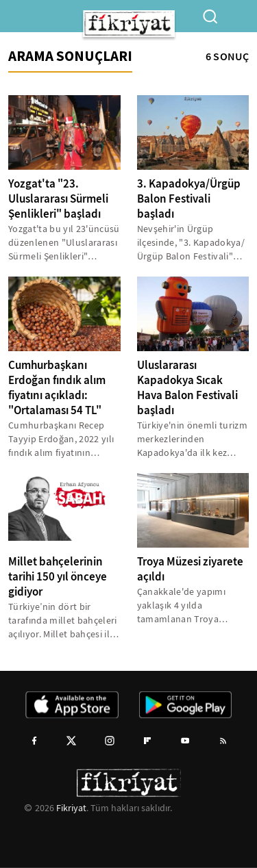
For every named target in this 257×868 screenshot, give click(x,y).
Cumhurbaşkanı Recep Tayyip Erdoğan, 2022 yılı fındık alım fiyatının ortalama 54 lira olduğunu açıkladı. (61, 439)
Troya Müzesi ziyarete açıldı (190, 569)
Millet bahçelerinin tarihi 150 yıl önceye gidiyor (58, 577)
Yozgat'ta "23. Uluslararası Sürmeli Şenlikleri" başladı (58, 199)
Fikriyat (71, 808)
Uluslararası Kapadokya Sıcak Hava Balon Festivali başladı (187, 388)
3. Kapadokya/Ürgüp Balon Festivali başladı (189, 199)
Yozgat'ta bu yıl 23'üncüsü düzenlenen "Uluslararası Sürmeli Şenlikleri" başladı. (64, 243)
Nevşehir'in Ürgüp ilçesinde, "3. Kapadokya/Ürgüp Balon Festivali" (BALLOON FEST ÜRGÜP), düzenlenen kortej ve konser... (191, 243)
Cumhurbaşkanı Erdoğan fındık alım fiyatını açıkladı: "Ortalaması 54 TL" (57, 388)
